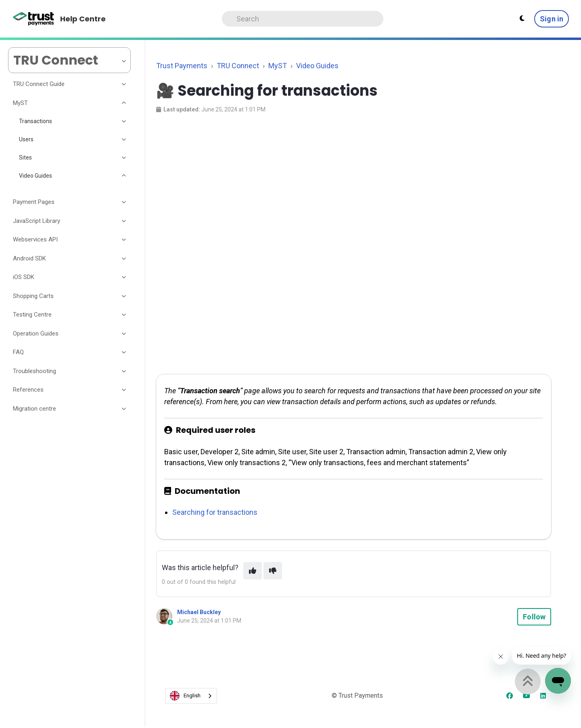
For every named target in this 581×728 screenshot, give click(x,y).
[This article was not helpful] (273, 571)
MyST (278, 66)
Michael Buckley (199, 612)
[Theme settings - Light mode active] (522, 19)
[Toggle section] (124, 84)
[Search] (303, 19)
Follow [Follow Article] (534, 617)
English (185, 696)
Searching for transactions (215, 512)
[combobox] (191, 696)
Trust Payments (182, 66)
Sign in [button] (552, 19)
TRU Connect (238, 66)
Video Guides (317, 66)
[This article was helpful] (253, 571)
